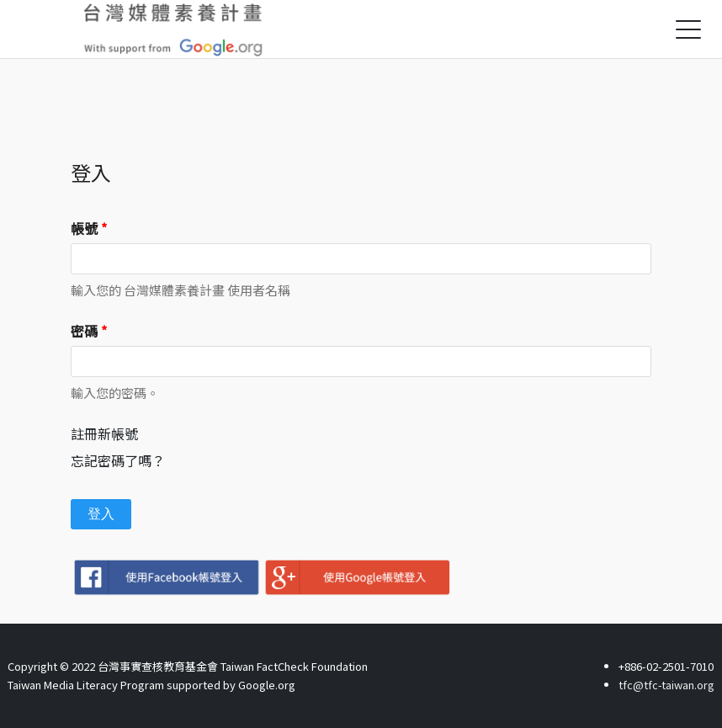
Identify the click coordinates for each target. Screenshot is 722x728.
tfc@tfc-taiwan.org (666, 685)
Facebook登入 (166, 577)
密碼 (89, 331)
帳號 (89, 228)
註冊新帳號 (104, 433)
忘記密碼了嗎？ (118, 460)
